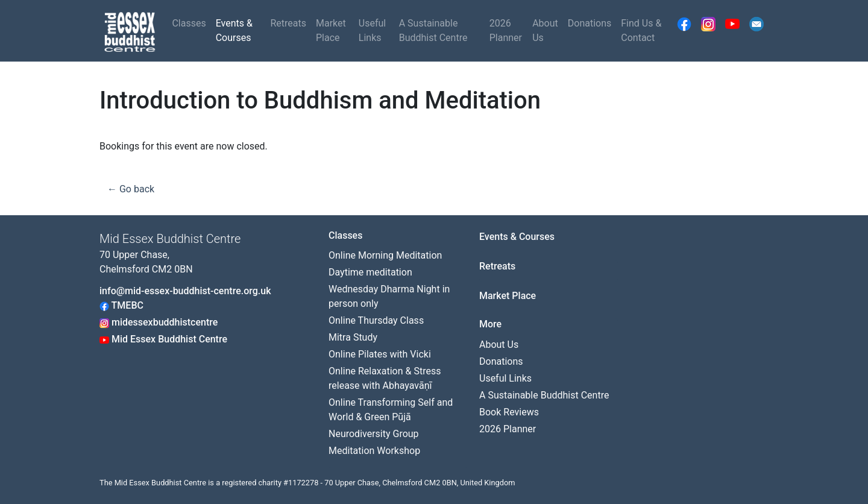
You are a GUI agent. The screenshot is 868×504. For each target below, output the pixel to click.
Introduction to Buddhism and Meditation (320, 100)
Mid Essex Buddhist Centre (163, 339)
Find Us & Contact (641, 30)
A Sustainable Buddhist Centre (433, 30)
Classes (189, 23)
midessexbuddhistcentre (159, 322)
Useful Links (372, 30)
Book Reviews (509, 412)
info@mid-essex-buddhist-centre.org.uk (185, 291)
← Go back (131, 189)
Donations (590, 23)
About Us (545, 30)
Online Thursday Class (376, 320)
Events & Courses (234, 30)
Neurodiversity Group (374, 434)
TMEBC (121, 305)
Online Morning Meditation (385, 255)
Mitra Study (353, 337)
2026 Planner (506, 30)
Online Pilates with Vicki (380, 354)
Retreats (288, 23)
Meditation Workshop (374, 451)
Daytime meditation (370, 272)
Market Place (331, 30)
